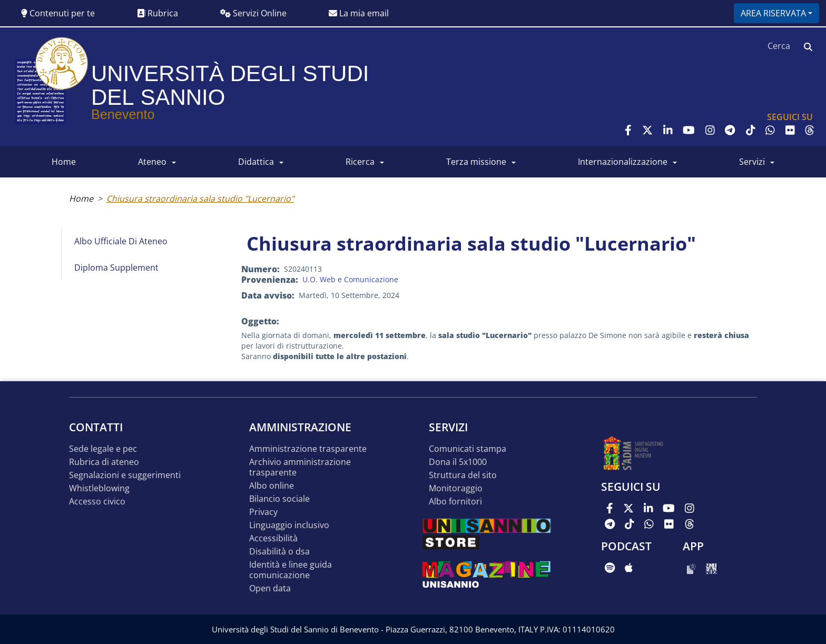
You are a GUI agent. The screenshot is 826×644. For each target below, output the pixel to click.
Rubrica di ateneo (104, 462)
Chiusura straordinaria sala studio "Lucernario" (200, 199)
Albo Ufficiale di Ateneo (121, 241)
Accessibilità (273, 538)
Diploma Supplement (116, 267)
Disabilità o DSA (279, 552)
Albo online (272, 486)
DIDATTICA (256, 162)
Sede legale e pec (103, 449)
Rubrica (158, 13)
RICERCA (360, 162)
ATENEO (152, 162)
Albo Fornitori (455, 502)
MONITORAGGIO (456, 488)
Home (81, 199)
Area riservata (773, 13)
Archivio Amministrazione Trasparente (300, 467)
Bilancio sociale (279, 499)
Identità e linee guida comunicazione (291, 570)
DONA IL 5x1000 (458, 462)
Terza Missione (476, 162)
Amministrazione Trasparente (308, 449)
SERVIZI (752, 162)
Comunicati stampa (468, 449)
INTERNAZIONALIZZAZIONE (623, 162)
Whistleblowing (99, 488)
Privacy (263, 512)
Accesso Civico (97, 502)
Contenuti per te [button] (58, 13)
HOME (64, 162)
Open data (270, 588)
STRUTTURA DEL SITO (463, 475)
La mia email (359, 13)
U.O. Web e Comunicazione (350, 279)
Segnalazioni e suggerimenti (125, 475)
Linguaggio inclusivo (289, 525)
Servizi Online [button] (253, 13)
